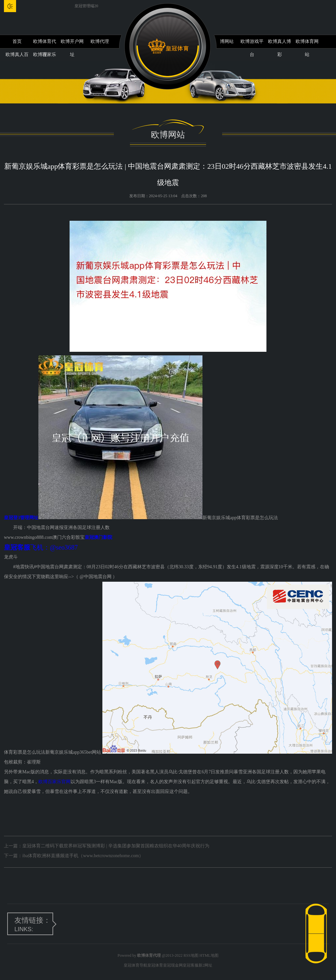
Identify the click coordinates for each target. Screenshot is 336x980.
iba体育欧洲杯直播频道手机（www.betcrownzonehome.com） (83, 856)
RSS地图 (191, 955)
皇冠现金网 (173, 965)
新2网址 (205, 965)
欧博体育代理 (45, 44)
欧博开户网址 (72, 44)
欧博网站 (224, 41)
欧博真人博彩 (280, 44)
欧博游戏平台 (252, 44)
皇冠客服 (191, 965)
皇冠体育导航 (136, 965)
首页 (17, 41)
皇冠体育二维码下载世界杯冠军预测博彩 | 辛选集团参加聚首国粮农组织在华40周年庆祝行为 (116, 846)
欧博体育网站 (307, 44)
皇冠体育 (155, 965)
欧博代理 (100, 41)
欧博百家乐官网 (54, 782)
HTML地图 (209, 955)
